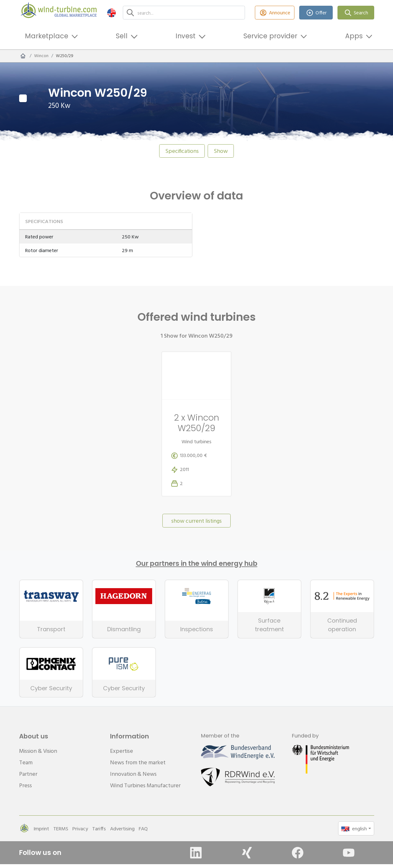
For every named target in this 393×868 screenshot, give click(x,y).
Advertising (122, 832)
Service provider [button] (270, 36)
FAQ (143, 832)
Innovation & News (133, 778)
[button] (111, 13)
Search (356, 13)
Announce (275, 13)
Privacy (80, 832)
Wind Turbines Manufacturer (145, 789)
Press (26, 789)
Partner (28, 778)
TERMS (61, 832)
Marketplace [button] (47, 36)
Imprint (41, 832)
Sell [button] (122, 36)
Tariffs (99, 832)
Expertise (122, 755)
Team (26, 766)
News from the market (138, 766)
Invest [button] (185, 36)
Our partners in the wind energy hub (197, 567)
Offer (316, 13)
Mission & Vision (38, 755)
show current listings (196, 525)
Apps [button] (354, 36)
